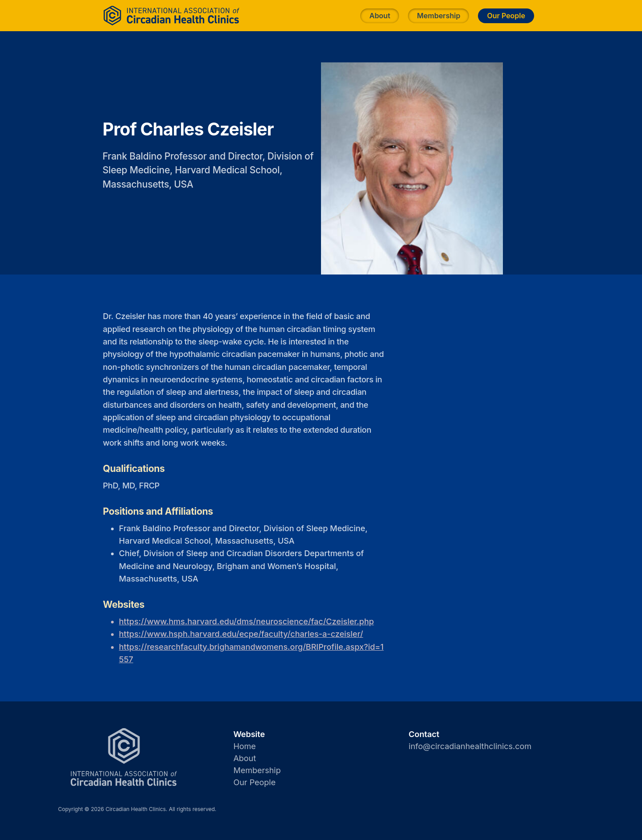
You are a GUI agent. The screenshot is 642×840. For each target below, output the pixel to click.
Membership (438, 16)
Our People (506, 16)
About (380, 16)
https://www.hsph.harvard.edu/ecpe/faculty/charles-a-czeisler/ (241, 634)
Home (244, 746)
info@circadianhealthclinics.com (470, 746)
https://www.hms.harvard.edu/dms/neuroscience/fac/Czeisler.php (247, 621)
